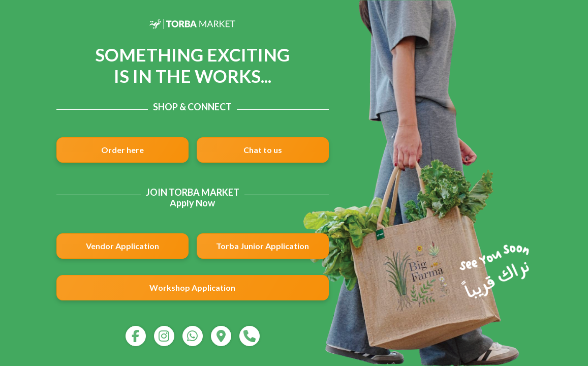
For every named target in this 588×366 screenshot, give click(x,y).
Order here (122, 150)
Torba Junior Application (262, 246)
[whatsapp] (193, 336)
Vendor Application (122, 246)
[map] (221, 336)
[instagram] (164, 336)
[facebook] (136, 336)
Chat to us (263, 150)
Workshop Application (192, 287)
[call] (250, 336)
